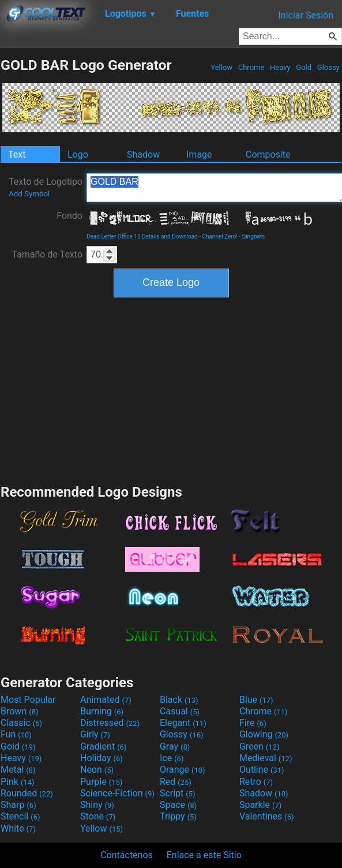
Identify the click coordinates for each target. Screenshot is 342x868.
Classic (21, 723)
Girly (95, 734)
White (18, 828)
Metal (18, 770)
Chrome (251, 67)
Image (199, 154)
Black (179, 700)
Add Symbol (29, 194)
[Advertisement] (171, 389)
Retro (256, 782)
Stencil (20, 816)
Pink (18, 782)
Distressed (110, 723)
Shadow (143, 154)
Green (260, 746)
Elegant (183, 723)
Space (178, 805)
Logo (78, 154)
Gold (304, 67)
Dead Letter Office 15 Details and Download (142, 236)
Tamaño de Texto (47, 254)
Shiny (97, 805)
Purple (101, 782)
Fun (16, 734)
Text (17, 154)
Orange (183, 770)
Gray (175, 746)
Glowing (264, 734)
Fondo (69, 216)
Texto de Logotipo (46, 187)
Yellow (221, 67)
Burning (102, 711)
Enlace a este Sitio (204, 855)
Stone (98, 816)
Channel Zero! (219, 236)
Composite (268, 154)
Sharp (18, 805)
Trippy (178, 816)
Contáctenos (127, 855)
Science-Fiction (117, 793)
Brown (19, 711)
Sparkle (260, 805)
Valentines (267, 816)
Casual (180, 711)
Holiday (102, 758)
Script (178, 793)
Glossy (328, 67)
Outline (262, 770)
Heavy (280, 67)
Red (176, 782)
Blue (256, 700)
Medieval (266, 758)
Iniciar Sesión (306, 15)
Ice (172, 758)
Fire (253, 723)
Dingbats (254, 236)
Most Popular (28, 700)
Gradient (103, 746)
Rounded (27, 793)
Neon (97, 770)
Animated (106, 700)
